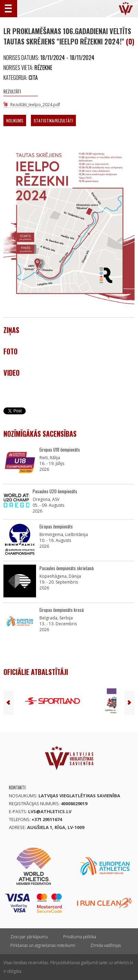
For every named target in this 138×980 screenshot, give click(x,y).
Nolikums (15, 120)
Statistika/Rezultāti (53, 120)
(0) (130, 41)
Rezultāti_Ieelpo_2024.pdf (35, 105)
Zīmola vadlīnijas (106, 945)
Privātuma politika (80, 937)
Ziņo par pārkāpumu (29, 937)
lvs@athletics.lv (50, 811)
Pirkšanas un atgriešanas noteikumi (43, 945)
